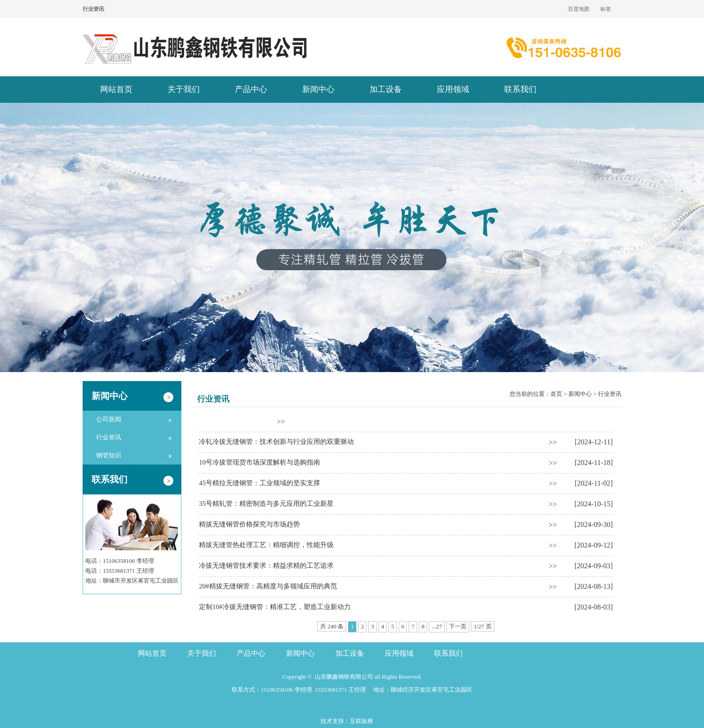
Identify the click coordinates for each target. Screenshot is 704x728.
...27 (437, 626)
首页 (556, 394)
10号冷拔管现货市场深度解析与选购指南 (260, 462)
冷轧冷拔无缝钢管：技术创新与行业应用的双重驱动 (276, 442)
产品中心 (251, 89)
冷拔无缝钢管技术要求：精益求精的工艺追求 (266, 566)
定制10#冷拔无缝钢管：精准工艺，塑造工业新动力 (275, 607)
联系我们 (520, 89)
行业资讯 (109, 437)
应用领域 (453, 89)
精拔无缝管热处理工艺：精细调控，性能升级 (266, 545)
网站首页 (116, 89)
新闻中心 (318, 89)
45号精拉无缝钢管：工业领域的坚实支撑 (260, 483)
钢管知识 (109, 455)
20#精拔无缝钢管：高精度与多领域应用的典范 (268, 586)
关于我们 (184, 89)
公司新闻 (109, 419)
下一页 (458, 626)
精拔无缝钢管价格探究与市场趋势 (249, 524)
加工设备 (386, 89)
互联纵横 (361, 721)
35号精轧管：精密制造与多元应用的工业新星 (266, 504)
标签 (606, 9)
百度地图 (579, 9)
